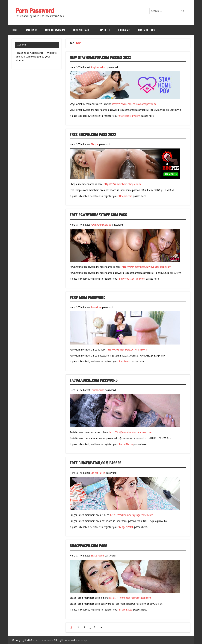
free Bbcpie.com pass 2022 (93, 135)
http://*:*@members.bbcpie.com (122, 184)
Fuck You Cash (81, 30)
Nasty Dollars (147, 30)
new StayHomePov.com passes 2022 (100, 57)
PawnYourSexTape (101, 225)
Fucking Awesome (55, 30)
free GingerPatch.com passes (95, 463)
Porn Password (43, 640)
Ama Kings (31, 30)
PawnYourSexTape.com (132, 279)
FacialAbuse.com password (94, 380)
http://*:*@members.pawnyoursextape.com (146, 267)
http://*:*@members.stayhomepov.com (134, 104)
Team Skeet (104, 30)
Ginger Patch (98, 473)
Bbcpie (95, 144)
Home (15, 30)
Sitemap (82, 640)
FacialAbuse (97, 390)
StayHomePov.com (130, 116)
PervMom (96, 307)
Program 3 (124, 30)
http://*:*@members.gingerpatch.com (132, 515)
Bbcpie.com (126, 196)
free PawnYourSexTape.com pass (98, 215)
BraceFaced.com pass (88, 546)
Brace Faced (97, 556)
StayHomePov (98, 67)
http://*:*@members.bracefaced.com (130, 598)
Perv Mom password (87, 298)
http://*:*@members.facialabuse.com (130, 432)
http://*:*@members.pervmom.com (127, 350)
